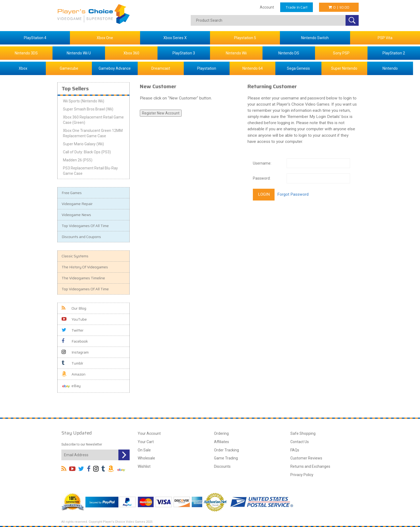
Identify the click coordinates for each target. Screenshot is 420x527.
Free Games (72, 193)
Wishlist (144, 466)
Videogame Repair (77, 204)
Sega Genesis (298, 68)
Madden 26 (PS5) (78, 160)
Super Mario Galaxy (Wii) (83, 144)
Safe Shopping (303, 433)
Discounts (222, 466)
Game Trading (226, 458)
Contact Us (300, 442)
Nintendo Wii (236, 53)
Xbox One (105, 38)
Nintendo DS (289, 53)
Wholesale (146, 458)
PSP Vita (385, 38)
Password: (262, 178)
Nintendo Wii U (79, 53)
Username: (262, 163)
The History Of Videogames (85, 267)
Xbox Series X (175, 38)
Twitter (73, 330)
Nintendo (390, 68)
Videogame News (76, 215)
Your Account (149, 433)
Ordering (221, 433)
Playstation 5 (245, 38)
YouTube (74, 319)
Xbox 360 (131, 53)
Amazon (74, 374)
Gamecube (69, 68)
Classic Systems (75, 256)
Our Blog (74, 308)
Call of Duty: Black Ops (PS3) (87, 152)
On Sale (144, 450)
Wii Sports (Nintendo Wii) (84, 101)
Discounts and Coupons (81, 237)
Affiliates (222, 442)
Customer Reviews (306, 458)
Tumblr (72, 363)
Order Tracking (226, 450)
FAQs (295, 450)
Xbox (23, 68)
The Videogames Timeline (83, 278)
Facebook (75, 341)
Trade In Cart (297, 7)
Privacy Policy (302, 475)
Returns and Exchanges (310, 466)
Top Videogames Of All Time (85, 226)
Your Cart (146, 442)
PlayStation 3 (184, 53)
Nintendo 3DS (26, 53)
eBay (71, 386)
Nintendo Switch (315, 38)
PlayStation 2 (394, 53)
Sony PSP (341, 53)
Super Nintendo (344, 68)
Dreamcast (161, 68)
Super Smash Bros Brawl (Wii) (88, 109)
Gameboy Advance (115, 68)
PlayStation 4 (35, 38)
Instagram (75, 352)
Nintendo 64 (253, 68)
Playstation (207, 68)
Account (267, 7)
